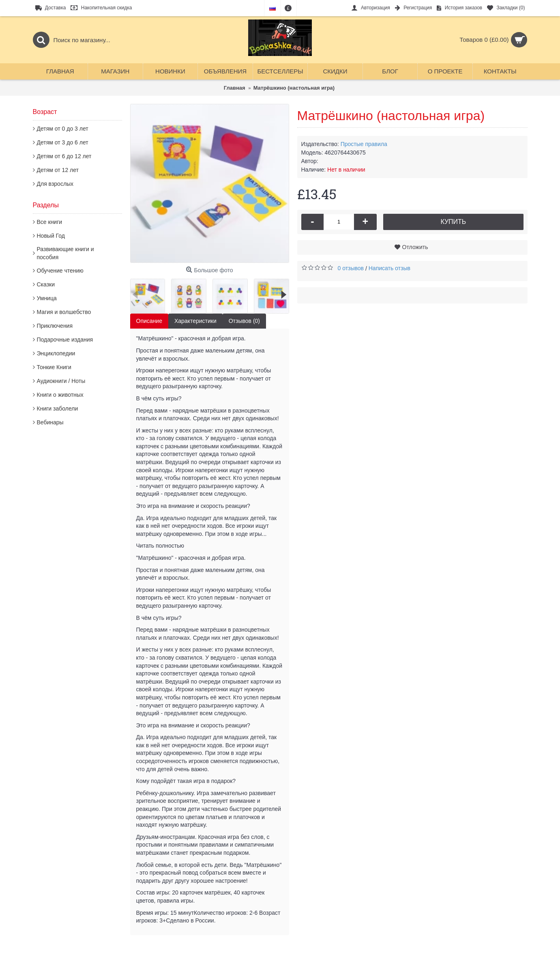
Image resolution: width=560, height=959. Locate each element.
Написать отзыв (389, 268)
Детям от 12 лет (58, 170)
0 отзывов (351, 268)
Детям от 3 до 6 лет (63, 142)
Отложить (415, 247)
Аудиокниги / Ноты (61, 381)
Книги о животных (60, 395)
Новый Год (51, 236)
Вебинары (50, 422)
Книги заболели (58, 409)
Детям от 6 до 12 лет (64, 156)
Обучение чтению (60, 271)
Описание (149, 321)
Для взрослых (55, 184)
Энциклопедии (56, 353)
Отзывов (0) (244, 321)
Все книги (50, 222)
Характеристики (195, 321)
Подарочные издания (65, 340)
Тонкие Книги (54, 367)
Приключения (55, 326)
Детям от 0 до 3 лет (63, 129)
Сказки (46, 284)
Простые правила (364, 144)
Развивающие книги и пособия (65, 253)
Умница (47, 298)
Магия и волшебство (64, 312)
